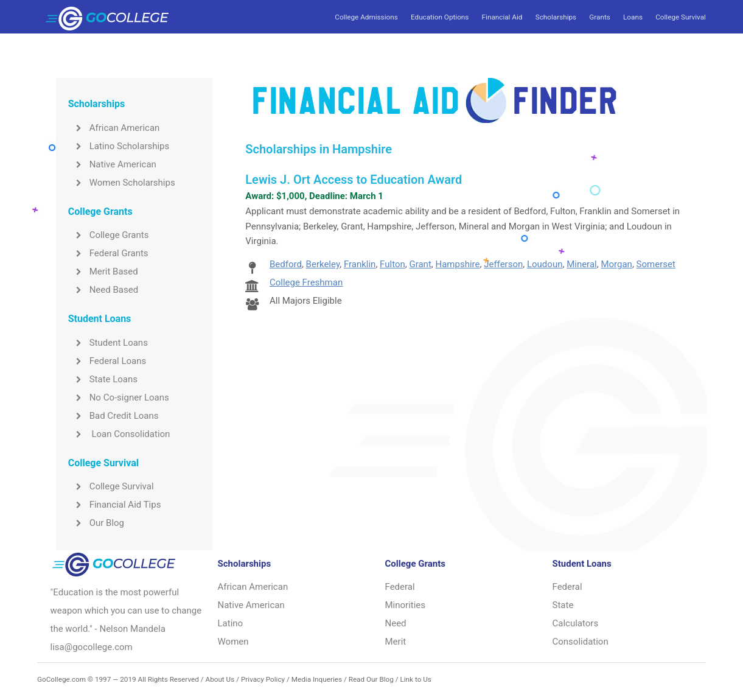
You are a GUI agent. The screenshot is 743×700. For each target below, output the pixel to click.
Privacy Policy (263, 679)
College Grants (109, 235)
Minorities (406, 605)
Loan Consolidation (119, 434)
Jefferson (503, 264)
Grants (599, 17)
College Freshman (306, 282)
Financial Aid (502, 17)
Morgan (616, 264)
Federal (400, 587)
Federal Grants (108, 253)
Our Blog (96, 523)
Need (396, 623)
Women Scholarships (122, 183)
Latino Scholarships (119, 146)
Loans (633, 17)
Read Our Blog (371, 679)
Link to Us (415, 679)
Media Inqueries (317, 679)
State (563, 605)
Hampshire (457, 264)
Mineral (582, 264)
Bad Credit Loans (113, 416)
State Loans (103, 379)
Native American (112, 164)
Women (233, 642)
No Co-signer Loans (119, 397)
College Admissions (366, 17)
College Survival (681, 17)
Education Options (440, 17)
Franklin (360, 264)
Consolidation (581, 642)
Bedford (286, 264)
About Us (220, 679)
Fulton (392, 264)
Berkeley (323, 264)
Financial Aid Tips (115, 505)
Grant (420, 264)
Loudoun (545, 264)
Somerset (656, 264)
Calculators (576, 623)
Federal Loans (107, 361)
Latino (231, 623)
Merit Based (103, 271)
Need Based (103, 290)
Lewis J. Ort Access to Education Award (354, 180)
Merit (396, 642)
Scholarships (556, 17)
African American (114, 128)
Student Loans (108, 343)
